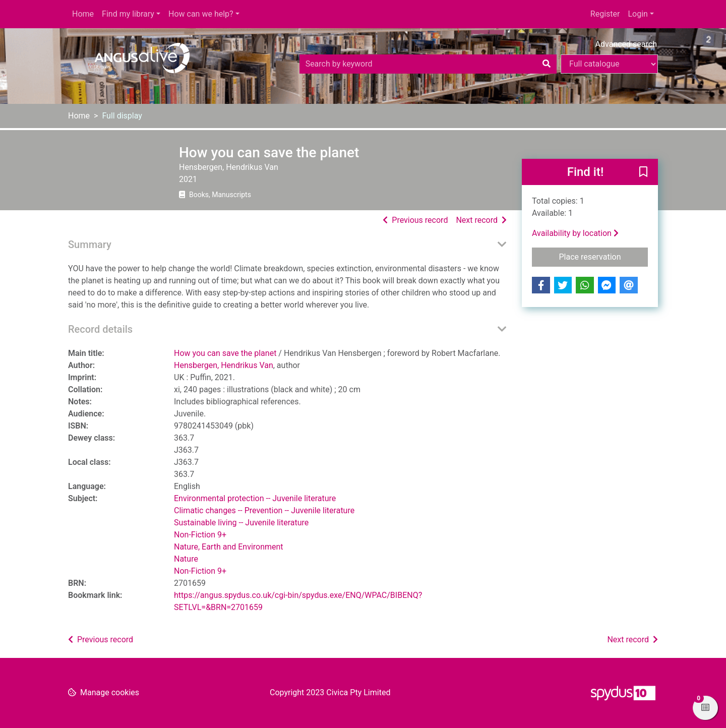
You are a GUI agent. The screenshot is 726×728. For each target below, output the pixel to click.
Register (605, 14)
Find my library (128, 14)
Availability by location (575, 233)
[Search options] (609, 64)
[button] (643, 172)
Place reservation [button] (604, 256)
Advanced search (626, 44)
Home (83, 14)
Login (638, 14)
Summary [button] (90, 245)
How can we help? (201, 14)
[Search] (547, 64)
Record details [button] (100, 329)
